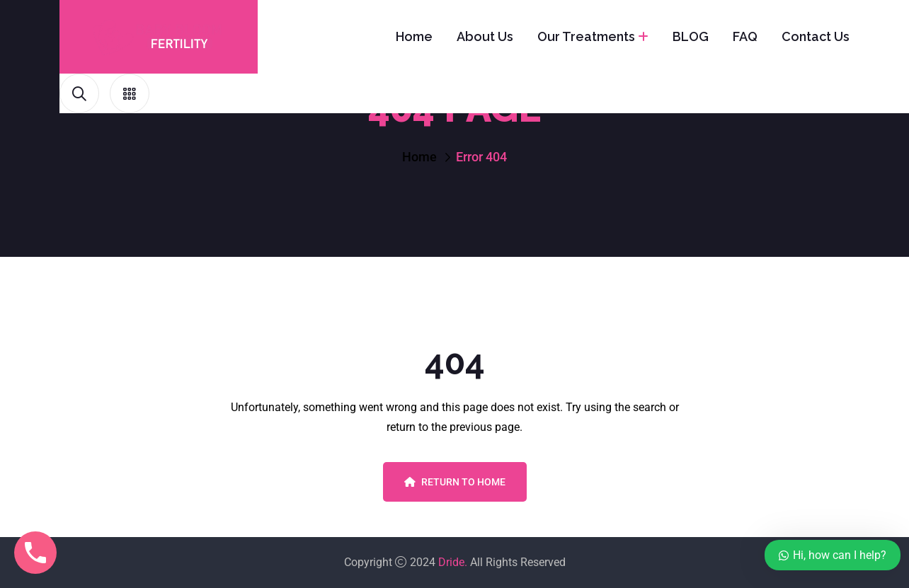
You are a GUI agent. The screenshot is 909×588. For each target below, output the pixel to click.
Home (414, 36)
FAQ (745, 36)
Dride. (453, 562)
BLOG (691, 36)
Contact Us (816, 36)
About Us (485, 36)
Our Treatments (586, 36)
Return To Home (455, 482)
